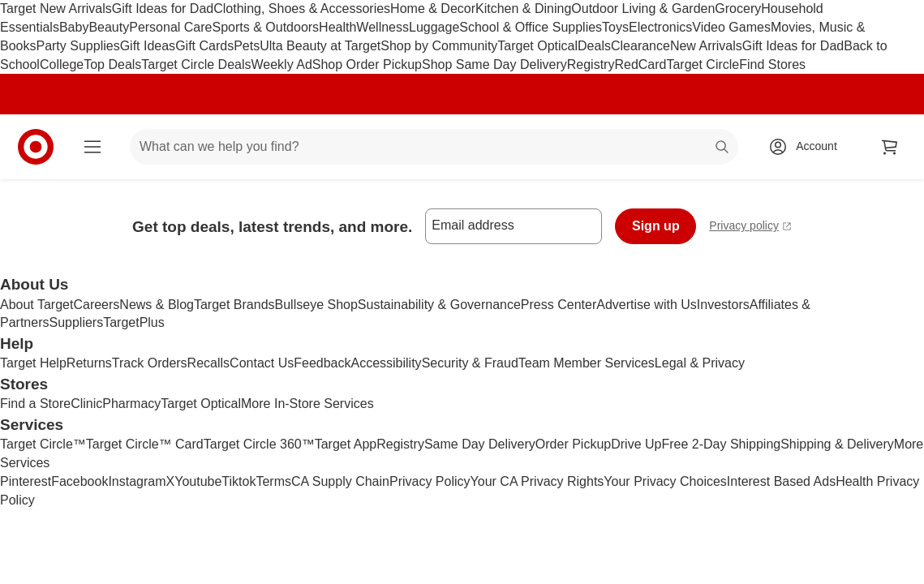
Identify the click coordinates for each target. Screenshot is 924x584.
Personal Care (170, 27)
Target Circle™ (43, 444)
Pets (247, 46)
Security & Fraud (470, 363)
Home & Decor (433, 9)
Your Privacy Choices (665, 481)
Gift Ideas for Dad (163, 9)
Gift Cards (204, 46)
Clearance (640, 46)
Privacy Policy (430, 481)
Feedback (322, 363)
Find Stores (772, 64)
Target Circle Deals (196, 64)
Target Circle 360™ (259, 444)
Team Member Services (587, 363)
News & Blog (157, 305)
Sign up (656, 226)
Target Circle (703, 64)
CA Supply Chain (340, 481)
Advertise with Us (647, 305)
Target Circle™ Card (145, 444)
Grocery (738, 9)
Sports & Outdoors (265, 27)
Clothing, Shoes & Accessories (302, 9)
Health (337, 27)
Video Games (731, 27)
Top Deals (112, 64)
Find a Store (35, 404)
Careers (96, 305)
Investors (723, 305)
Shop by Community (439, 46)
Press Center (559, 305)
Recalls (208, 363)
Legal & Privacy (700, 363)
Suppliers (76, 322)
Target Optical (537, 46)
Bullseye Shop (316, 305)
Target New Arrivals (56, 9)
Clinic (86, 404)
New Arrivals (706, 46)
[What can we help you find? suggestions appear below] (434, 147)
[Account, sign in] (808, 147)
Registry (591, 64)
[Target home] (36, 147)
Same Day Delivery (480, 444)
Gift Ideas (148, 46)
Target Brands (234, 305)
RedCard (640, 64)
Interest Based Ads (781, 481)
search (723, 148)
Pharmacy (131, 404)
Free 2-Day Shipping (721, 444)
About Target (37, 305)
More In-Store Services (307, 404)
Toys (615, 27)
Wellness (382, 27)
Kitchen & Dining (523, 9)
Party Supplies (77, 46)
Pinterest (26, 481)
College (62, 64)
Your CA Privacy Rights (537, 481)
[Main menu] (92, 147)
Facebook (80, 481)
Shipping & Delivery (837, 444)
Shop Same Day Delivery (494, 64)
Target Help (33, 363)
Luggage (434, 27)
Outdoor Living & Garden (643, 9)
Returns (89, 363)
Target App (346, 444)
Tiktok (239, 481)
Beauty (109, 27)
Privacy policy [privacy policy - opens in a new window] (750, 228)
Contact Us (262, 363)
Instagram (137, 481)
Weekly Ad (282, 64)
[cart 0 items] (890, 147)
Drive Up (636, 444)
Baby (74, 27)
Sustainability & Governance (439, 305)
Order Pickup (573, 444)
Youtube (198, 481)
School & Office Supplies (531, 27)
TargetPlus (134, 322)
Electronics (660, 27)
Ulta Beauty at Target (320, 46)
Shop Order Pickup (367, 64)
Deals (594, 46)
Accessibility (386, 363)
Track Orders (150, 363)
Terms (273, 481)
